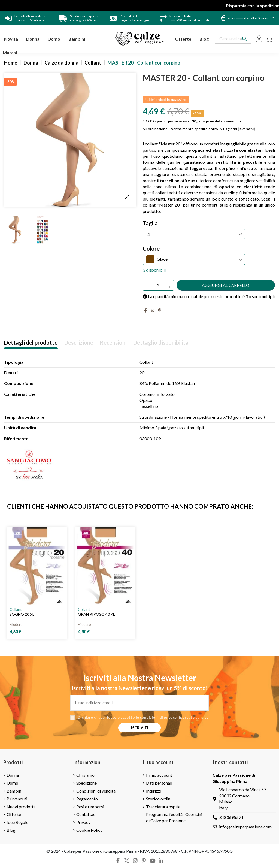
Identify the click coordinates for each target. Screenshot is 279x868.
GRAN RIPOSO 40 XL (96, 614)
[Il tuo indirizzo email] (139, 703)
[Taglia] (194, 234)
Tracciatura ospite (163, 807)
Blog (11, 830)
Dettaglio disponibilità (161, 343)
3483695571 (231, 817)
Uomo (12, 783)
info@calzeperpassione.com (245, 827)
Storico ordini (159, 799)
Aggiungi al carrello (226, 285)
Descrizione (79, 343)
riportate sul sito (193, 717)
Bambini (14, 791)
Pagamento (87, 799)
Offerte (14, 814)
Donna (13, 775)
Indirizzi (154, 791)
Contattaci (86, 814)
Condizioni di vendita (96, 791)
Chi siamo (85, 775)
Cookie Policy (89, 830)
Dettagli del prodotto (31, 343)
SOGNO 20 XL (22, 614)
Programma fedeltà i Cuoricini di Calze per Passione (174, 817)
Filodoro (16, 624)
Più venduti (17, 799)
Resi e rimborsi (90, 807)
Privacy (83, 822)
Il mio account (159, 775)
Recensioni (113, 343)
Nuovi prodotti (21, 807)
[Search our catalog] (244, 39)
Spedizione (87, 783)
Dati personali (159, 783)
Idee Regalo (18, 822)
